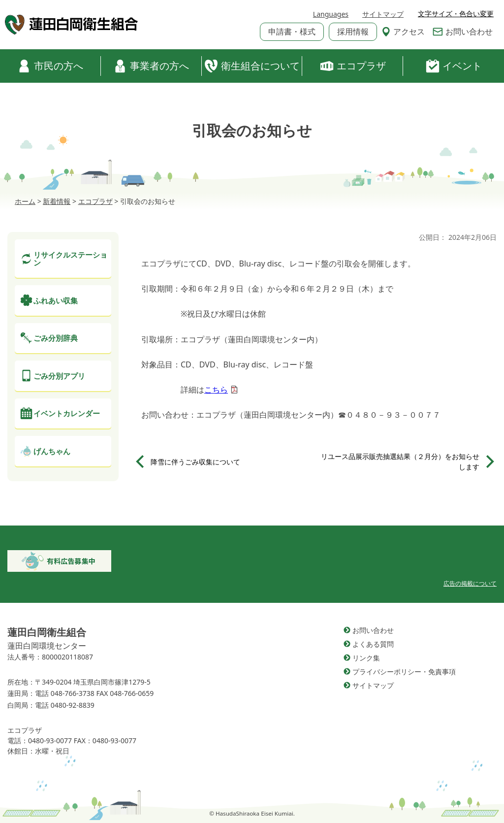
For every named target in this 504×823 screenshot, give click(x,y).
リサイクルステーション (70, 259)
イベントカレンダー (67, 413)
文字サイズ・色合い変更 (456, 14)
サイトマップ (383, 14)
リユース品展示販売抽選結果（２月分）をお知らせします (400, 461)
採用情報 (353, 32)
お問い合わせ (463, 32)
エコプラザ (353, 66)
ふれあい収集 (56, 300)
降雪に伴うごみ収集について (195, 462)
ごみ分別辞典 (56, 338)
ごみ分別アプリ (59, 376)
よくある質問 (373, 644)
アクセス (403, 32)
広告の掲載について (470, 583)
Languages (331, 14)
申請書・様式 (292, 32)
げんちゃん (52, 451)
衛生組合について (252, 66)
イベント (454, 66)
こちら (216, 390)
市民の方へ (50, 66)
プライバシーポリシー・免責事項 (404, 672)
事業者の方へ (151, 66)
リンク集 (366, 658)
